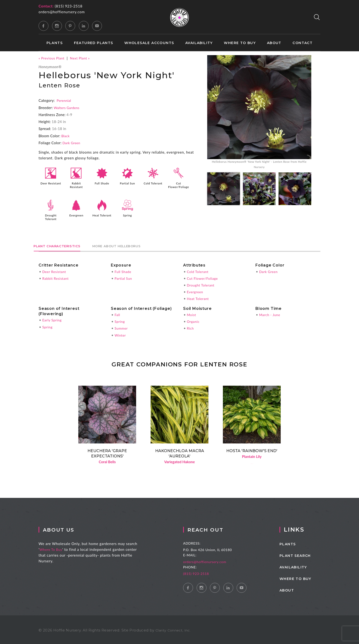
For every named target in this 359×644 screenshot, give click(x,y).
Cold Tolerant (153, 183)
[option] (259, 113)
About (274, 43)
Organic (194, 320)
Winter (121, 333)
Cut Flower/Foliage (179, 185)
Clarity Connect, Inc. (174, 629)
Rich (190, 326)
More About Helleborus (139, 244)
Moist (192, 313)
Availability (199, 43)
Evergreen (76, 215)
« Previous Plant (53, 58)
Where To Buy (57, 548)
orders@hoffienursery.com (62, 12)
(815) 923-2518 (69, 6)
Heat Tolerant (102, 215)
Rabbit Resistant (76, 185)
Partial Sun (127, 183)
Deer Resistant (51, 185)
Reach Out (216, 528)
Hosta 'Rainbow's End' (252, 449)
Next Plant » (83, 58)
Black (66, 136)
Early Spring (53, 319)
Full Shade (102, 183)
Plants (55, 43)
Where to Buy (240, 43)
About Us (67, 528)
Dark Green (72, 143)
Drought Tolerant (51, 216)
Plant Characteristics (64, 244)
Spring (127, 215)
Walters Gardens (68, 107)
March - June (270, 313)
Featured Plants (94, 43)
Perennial (64, 100)
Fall (117, 313)
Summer (122, 326)
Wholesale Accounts (149, 43)
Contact (302, 43)
